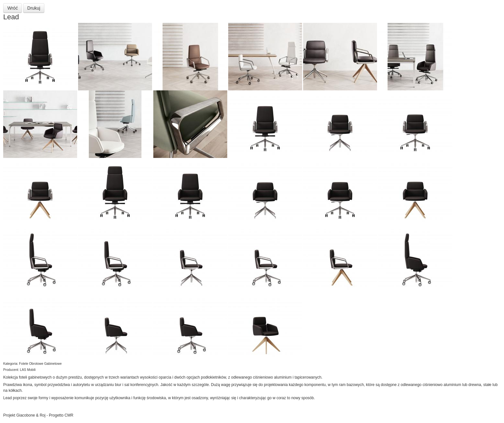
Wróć (13, 8)
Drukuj (34, 8)
